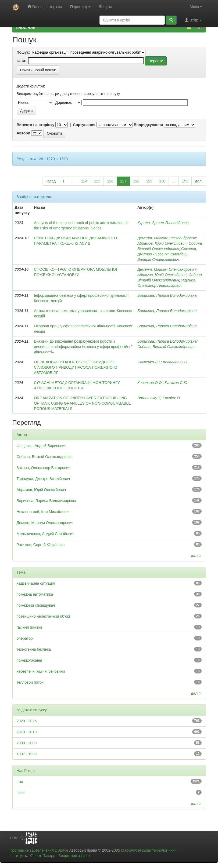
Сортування (84, 125)
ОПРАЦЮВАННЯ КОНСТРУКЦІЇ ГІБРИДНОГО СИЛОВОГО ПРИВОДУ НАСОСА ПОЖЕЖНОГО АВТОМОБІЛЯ (76, 367)
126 (110, 181)
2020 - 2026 (27, 721)
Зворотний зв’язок (74, 856)
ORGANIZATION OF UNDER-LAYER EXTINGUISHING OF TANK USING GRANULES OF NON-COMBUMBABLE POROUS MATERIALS (82, 403)
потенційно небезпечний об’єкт (44, 616)
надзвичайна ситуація (36, 583)
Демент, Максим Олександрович (167, 238)
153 (185, 181)
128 (136, 181)
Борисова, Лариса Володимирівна (167, 295)
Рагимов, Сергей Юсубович (41, 545)
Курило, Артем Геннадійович (163, 223)
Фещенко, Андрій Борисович (42, 446)
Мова (196, 7)
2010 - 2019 (27, 732)
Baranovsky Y (149, 398)
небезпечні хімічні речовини (41, 671)
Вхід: (193, 20)
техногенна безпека (34, 649)
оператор (25, 638)
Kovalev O (171, 398)
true (20, 782)
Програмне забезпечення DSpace (39, 850)
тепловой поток (30, 682)
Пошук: (23, 52)
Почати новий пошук (38, 70)
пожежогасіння (29, 660)
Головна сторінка (45, 7)
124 (84, 181)
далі (199, 181)
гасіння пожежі (29, 627)
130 (162, 181)
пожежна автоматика (35, 594)
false (21, 793)
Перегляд (80, 7)
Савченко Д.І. (149, 362)
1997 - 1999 (27, 754)
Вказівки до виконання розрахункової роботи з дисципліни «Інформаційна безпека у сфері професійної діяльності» (83, 347)
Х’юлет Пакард (42, 856)
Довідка (105, 7)
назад (51, 181)
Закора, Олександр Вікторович (44, 468)
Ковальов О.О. (176, 362)
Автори (24, 133)
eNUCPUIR (26, 28)
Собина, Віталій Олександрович (166, 347)
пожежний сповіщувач (36, 605)
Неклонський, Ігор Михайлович (44, 512)
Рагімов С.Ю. (177, 383)
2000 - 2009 (27, 743)
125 (97, 181)
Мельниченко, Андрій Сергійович (46, 534)
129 (149, 181)
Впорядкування (148, 125)
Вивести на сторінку (36, 125)
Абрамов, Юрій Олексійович (162, 243)
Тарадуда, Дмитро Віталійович (43, 479)
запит (22, 61)
